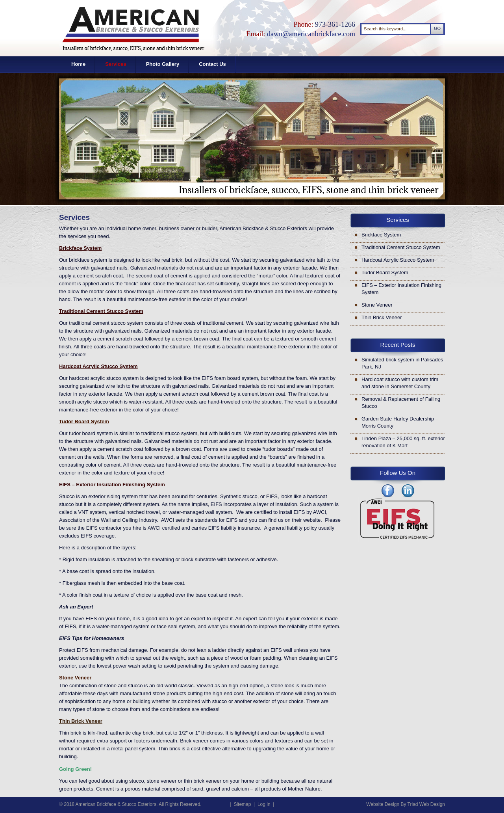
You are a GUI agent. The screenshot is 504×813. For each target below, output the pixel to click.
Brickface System (381, 235)
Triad (413, 804)
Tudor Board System (385, 273)
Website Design (383, 804)
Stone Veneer (377, 305)
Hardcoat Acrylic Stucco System (398, 260)
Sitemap (242, 804)
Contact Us (212, 64)
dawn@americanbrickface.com (311, 34)
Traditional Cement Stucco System (401, 247)
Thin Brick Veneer (382, 317)
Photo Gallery (163, 64)
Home (78, 64)
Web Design (432, 804)
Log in (264, 804)
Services (116, 64)
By (403, 804)
